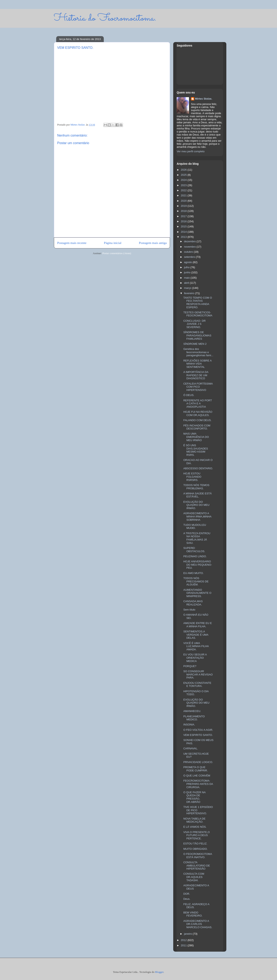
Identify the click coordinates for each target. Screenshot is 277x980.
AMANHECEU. (192, 711)
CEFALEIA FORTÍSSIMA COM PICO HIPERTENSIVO (198, 387)
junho (188, 272)
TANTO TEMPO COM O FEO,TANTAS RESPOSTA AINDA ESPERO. (198, 303)
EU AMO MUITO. (193, 573)
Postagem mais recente (72, 243)
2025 (184, 175)
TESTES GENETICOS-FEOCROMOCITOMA (198, 314)
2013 (184, 237)
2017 (184, 216)
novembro (190, 247)
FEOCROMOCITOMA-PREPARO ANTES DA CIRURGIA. (198, 784)
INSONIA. (189, 725)
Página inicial (113, 243)
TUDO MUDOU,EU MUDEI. (195, 527)
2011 (184, 945)
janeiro (188, 934)
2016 (184, 221)
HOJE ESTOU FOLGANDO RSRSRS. (192, 477)
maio (187, 278)
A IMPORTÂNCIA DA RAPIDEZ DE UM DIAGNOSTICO (196, 375)
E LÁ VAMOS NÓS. (195, 827)
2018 (184, 211)
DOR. (187, 894)
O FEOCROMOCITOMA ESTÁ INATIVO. (198, 856)
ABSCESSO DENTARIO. (198, 468)
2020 (184, 201)
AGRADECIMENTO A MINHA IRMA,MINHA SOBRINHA (197, 516)
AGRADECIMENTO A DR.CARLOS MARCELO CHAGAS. (198, 924)
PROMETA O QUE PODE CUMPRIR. (195, 769)
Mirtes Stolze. (204, 99)
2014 (184, 232)
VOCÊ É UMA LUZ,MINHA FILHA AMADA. (196, 646)
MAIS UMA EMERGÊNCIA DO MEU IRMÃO (196, 437)
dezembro (190, 241)
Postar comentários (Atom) (117, 253)
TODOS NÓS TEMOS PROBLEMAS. (196, 487)
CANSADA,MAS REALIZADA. (193, 603)
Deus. (187, 899)
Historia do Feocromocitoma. (105, 18)
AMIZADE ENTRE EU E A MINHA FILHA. (197, 625)
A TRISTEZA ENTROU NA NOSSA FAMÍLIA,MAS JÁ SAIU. (197, 538)
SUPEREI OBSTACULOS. (194, 550)
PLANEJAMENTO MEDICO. (194, 718)
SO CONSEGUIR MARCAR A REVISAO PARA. (198, 674)
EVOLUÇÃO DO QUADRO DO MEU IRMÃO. (196, 505)
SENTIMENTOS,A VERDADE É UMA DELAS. (196, 635)
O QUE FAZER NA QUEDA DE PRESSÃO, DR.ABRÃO (194, 797)
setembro (190, 257)
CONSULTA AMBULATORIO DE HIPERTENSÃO (197, 865)
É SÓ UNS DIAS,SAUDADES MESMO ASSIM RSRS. (195, 450)
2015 (184, 226)
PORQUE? (190, 666)
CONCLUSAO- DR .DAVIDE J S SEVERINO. (194, 324)
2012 (184, 940)
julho (187, 267)
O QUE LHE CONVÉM (197, 776)
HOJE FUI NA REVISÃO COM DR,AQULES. (198, 413)
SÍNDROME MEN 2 (195, 344)
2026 (184, 170)
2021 (184, 195)
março (188, 288)
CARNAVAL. (191, 748)
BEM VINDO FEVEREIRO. (193, 914)
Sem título (189, 610)
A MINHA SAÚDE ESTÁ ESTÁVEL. (197, 495)
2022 (184, 190)
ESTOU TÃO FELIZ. (195, 844)
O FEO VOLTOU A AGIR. (198, 730)
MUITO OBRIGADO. (195, 849)
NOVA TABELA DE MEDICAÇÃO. (194, 820)
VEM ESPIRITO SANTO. (198, 735)
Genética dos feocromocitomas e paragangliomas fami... (198, 352)
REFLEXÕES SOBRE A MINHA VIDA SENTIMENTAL (197, 364)
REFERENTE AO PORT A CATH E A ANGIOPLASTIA (198, 404)
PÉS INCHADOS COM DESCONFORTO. (197, 427)
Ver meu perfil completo (191, 151)
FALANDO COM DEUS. (197, 420)
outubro (189, 252)
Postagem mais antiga (153, 243)
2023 (184, 185)
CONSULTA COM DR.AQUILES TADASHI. (194, 877)
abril (187, 283)
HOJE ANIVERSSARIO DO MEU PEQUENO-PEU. (198, 565)
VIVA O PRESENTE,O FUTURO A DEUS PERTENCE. (196, 835)
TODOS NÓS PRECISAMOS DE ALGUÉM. (196, 581)
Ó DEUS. (189, 395)
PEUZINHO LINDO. (195, 556)
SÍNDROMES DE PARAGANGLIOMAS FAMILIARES (197, 335)
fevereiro (190, 293)
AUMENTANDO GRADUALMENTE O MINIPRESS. (197, 593)
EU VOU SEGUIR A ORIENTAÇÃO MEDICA (195, 658)
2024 (184, 180)
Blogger (159, 972)
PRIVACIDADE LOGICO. (198, 762)
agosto (188, 262)
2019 (184, 206)
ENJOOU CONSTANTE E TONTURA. (197, 685)
